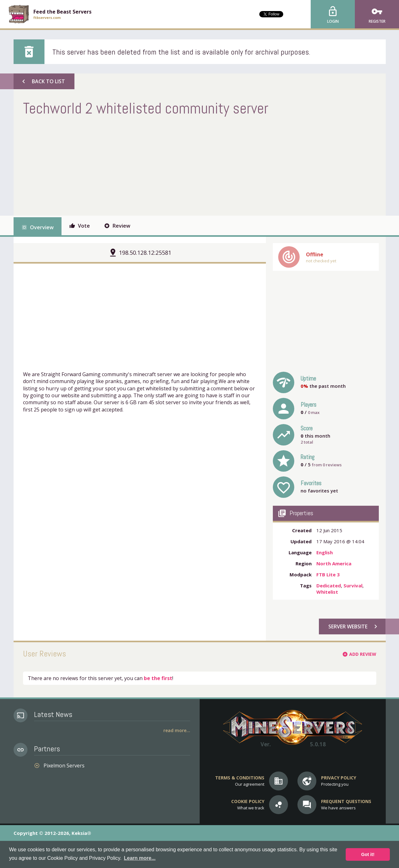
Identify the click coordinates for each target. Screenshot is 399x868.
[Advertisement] (138, 165)
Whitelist (327, 592)
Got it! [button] (368, 854)
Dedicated (329, 585)
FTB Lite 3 (328, 574)
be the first (158, 678)
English (325, 552)
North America (334, 563)
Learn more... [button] (140, 858)
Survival (353, 585)
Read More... (177, 730)
